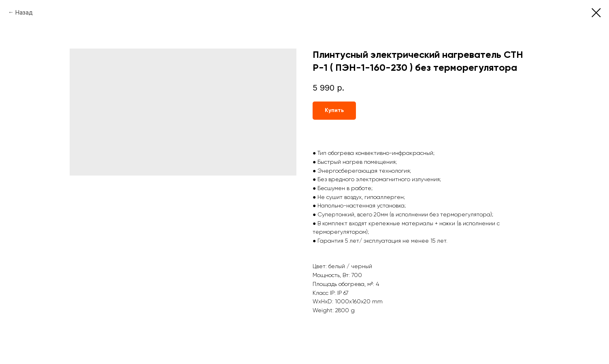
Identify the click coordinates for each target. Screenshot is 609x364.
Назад (24, 12)
